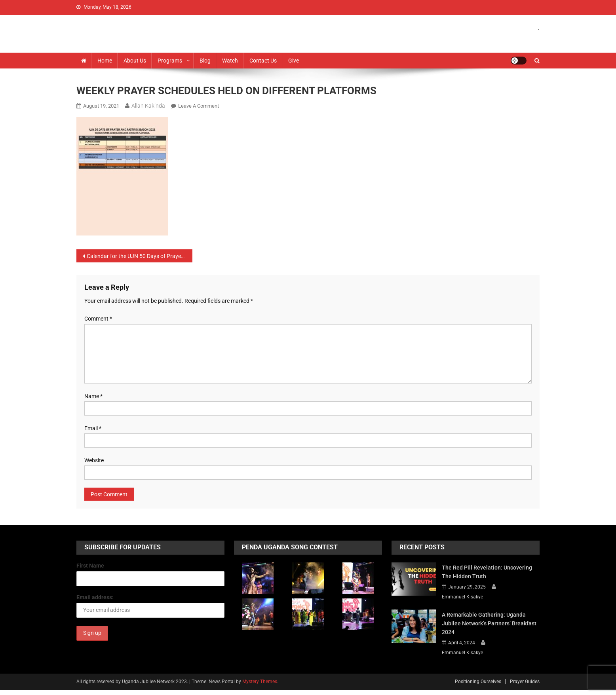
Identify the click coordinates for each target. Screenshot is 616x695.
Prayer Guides (525, 682)
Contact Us (263, 61)
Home (105, 61)
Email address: (95, 597)
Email (93, 428)
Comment (98, 319)
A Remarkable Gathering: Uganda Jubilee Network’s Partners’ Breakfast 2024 (489, 623)
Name (93, 396)
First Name (90, 566)
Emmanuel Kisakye (462, 597)
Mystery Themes (260, 682)
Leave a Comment (199, 106)
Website (94, 460)
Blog (205, 61)
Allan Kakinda (148, 106)
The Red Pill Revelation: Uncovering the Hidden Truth (487, 572)
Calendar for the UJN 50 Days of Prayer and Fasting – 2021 (140, 256)
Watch (230, 61)
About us (135, 61)
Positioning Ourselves (478, 682)
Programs (170, 61)
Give (294, 61)
